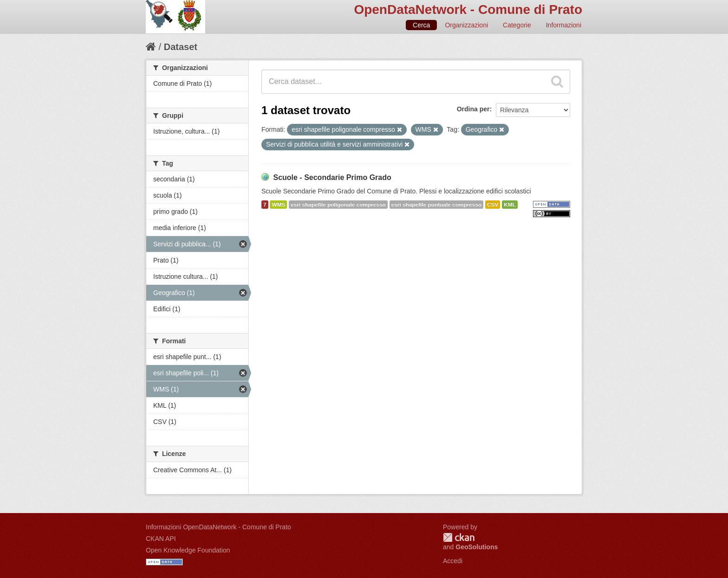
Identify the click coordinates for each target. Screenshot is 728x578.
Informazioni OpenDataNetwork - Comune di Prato (218, 527)
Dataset (181, 47)
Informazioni (564, 25)
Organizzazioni (466, 25)
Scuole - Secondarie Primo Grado (332, 177)
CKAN (459, 537)
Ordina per (473, 109)
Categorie (517, 25)
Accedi (453, 561)
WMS (278, 205)
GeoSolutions (477, 547)
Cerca (421, 25)
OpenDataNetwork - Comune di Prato (468, 10)
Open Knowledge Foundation (188, 550)
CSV (493, 205)
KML (510, 205)
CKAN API (161, 539)
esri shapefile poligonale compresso (338, 205)
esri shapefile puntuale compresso (437, 205)
